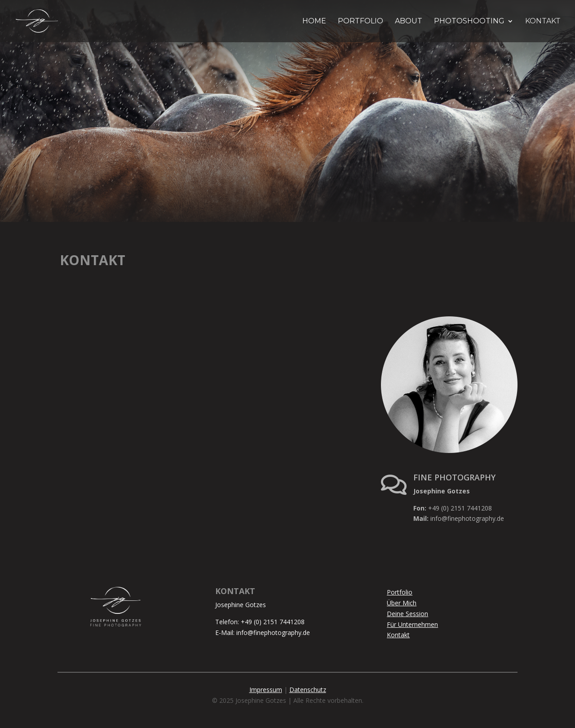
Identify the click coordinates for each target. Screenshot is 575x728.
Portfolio (400, 592)
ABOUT (409, 22)
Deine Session (407, 614)
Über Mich (402, 603)
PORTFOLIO (360, 22)
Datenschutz (308, 690)
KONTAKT (543, 22)
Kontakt (398, 635)
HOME (314, 22)
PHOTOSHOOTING (469, 22)
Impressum (266, 690)
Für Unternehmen (412, 624)
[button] (20, 708)
